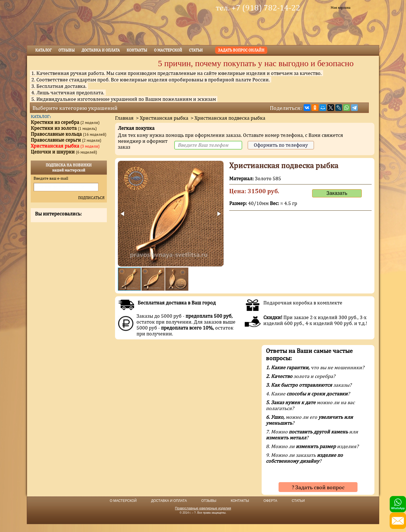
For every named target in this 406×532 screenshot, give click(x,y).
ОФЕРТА (270, 501)
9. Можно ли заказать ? (304, 458)
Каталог (43, 50)
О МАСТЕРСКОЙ (123, 501)
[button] (123, 214)
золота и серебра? (301, 376)
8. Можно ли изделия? (312, 446)
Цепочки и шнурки (64, 152)
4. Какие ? (308, 394)
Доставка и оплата (101, 50)
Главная (124, 118)
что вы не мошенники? (315, 367)
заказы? (309, 385)
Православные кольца (69, 134)
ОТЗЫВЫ (209, 501)
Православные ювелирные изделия (203, 508)
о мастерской (168, 50)
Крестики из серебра (65, 122)
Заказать (337, 193)
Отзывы (67, 50)
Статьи (196, 50)
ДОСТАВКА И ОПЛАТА (169, 501)
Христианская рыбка (164, 118)
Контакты (137, 50)
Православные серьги (66, 140)
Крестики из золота (64, 128)
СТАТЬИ (298, 501)
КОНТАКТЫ (240, 501)
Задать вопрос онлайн (241, 50)
